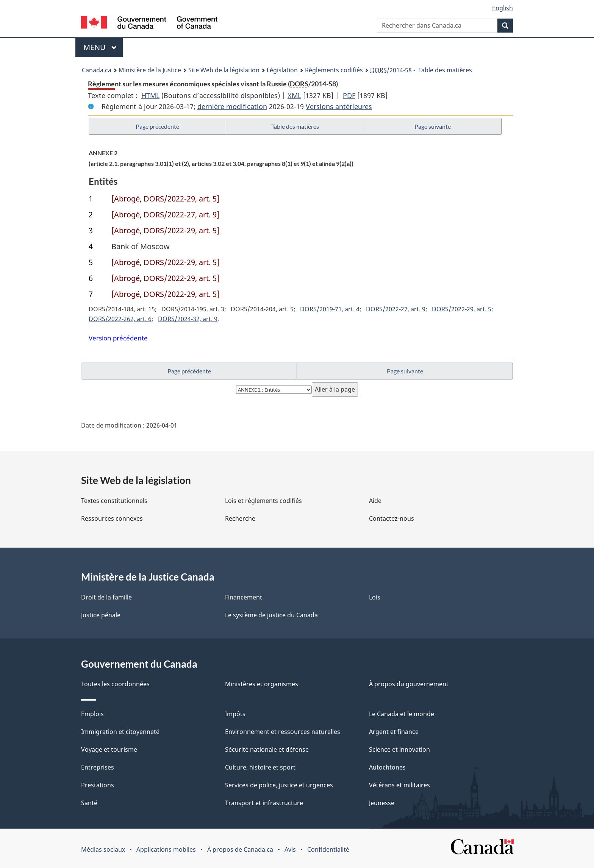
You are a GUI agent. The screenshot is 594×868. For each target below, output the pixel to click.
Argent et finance (394, 732)
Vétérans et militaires (399, 785)
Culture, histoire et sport (260, 767)
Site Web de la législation (224, 70)
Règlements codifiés (334, 70)
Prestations (98, 785)
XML (294, 95)
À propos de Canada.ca (240, 849)
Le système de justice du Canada (271, 615)
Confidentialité (328, 849)
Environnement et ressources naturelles (283, 732)
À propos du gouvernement (409, 684)
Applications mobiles (166, 849)
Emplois (92, 714)
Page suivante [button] (433, 126)
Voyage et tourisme (109, 749)
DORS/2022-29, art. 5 (462, 309)
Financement (244, 597)
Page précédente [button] (157, 126)
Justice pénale (101, 615)
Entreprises (98, 767)
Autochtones (387, 767)
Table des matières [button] (295, 126)
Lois (375, 597)
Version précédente (118, 338)
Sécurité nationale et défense (267, 749)
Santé (89, 803)
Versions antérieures (339, 106)
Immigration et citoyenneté (120, 732)
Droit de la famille (106, 597)
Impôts (235, 714)
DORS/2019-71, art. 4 (330, 309)
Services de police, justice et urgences (279, 785)
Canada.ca (97, 70)
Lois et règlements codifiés (263, 501)
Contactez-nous (392, 518)
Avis (290, 849)
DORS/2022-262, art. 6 (120, 319)
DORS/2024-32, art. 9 (188, 319)
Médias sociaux (103, 849)
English (503, 8)
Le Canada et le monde (402, 714)
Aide (375, 501)
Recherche (240, 518)
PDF (349, 95)
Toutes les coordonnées (115, 684)
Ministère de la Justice (150, 70)
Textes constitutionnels (114, 501)
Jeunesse (382, 803)
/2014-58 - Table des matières (421, 70)
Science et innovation (399, 749)
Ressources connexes (112, 518)
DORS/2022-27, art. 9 (396, 309)
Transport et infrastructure (264, 803)
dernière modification (232, 106)
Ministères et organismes (262, 684)
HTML (150, 95)
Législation (282, 70)
